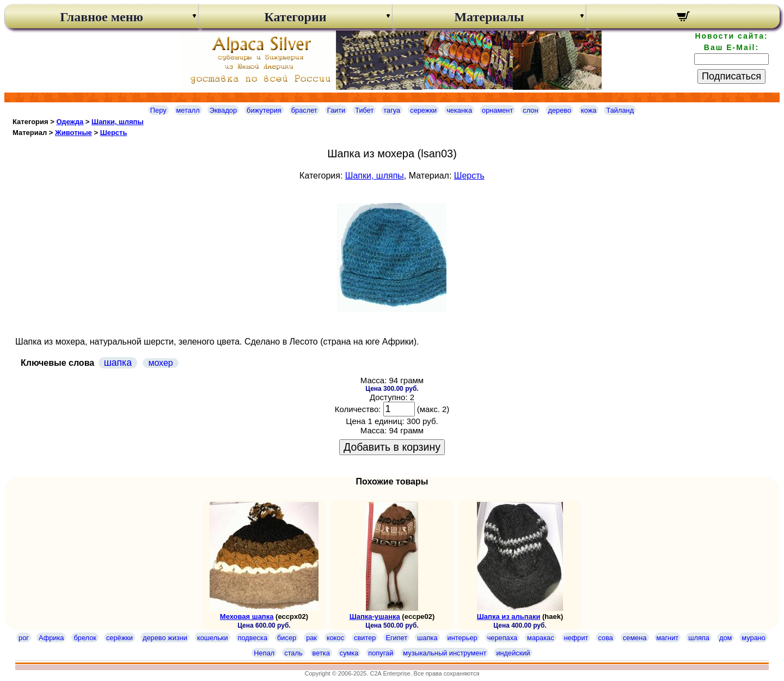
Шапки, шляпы (118, 122)
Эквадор (223, 110)
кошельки (213, 638)
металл (188, 110)
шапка (118, 363)
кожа (589, 110)
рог (24, 638)
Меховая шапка (247, 616)
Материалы (489, 17)
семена (635, 638)
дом (725, 638)
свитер (365, 638)
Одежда (70, 122)
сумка (349, 653)
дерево (559, 110)
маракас (541, 638)
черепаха (502, 638)
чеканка (459, 110)
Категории (295, 17)
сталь (293, 653)
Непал (264, 653)
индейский (513, 653)
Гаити (336, 110)
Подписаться (731, 76)
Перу (158, 110)
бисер (287, 638)
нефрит (576, 638)
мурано (754, 638)
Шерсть (114, 133)
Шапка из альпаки (509, 616)
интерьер (463, 638)
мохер (160, 363)
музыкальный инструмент (445, 653)
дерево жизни (165, 638)
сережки (423, 110)
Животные (73, 133)
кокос (335, 638)
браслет (304, 110)
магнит (668, 638)
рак (311, 638)
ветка (321, 653)
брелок (85, 638)
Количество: (358, 409)
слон (530, 110)
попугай (381, 653)
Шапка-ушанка (375, 616)
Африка (51, 638)
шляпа (699, 638)
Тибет (364, 110)
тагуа (392, 110)
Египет (396, 638)
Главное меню (102, 17)
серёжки (120, 638)
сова (605, 638)
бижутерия (264, 110)
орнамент (497, 110)
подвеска (253, 638)
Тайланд (620, 110)
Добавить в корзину (392, 447)
